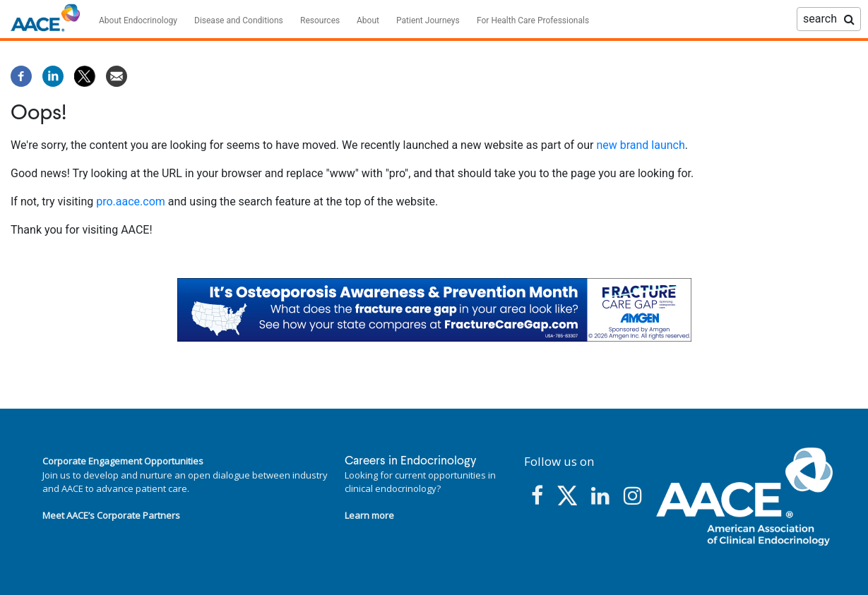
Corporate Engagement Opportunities (123, 461)
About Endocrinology (138, 20)
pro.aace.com (131, 202)
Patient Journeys (428, 20)
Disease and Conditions (239, 20)
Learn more (369, 515)
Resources (320, 20)
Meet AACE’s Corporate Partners (111, 515)
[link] (434, 310)
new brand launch (640, 145)
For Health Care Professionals (533, 20)
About (368, 20)
